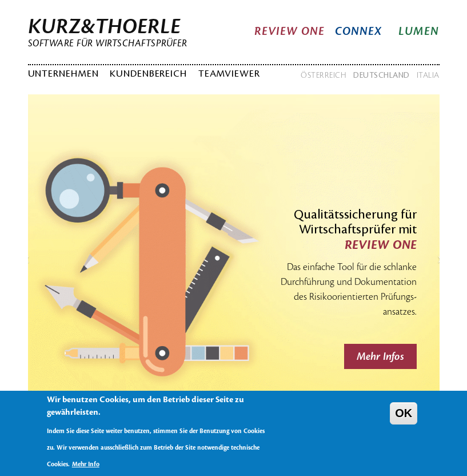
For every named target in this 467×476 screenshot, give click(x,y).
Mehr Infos (380, 356)
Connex (359, 31)
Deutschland (382, 75)
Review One (290, 31)
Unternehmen (63, 74)
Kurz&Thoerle (104, 27)
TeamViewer (229, 74)
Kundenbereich (148, 74)
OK (404, 419)
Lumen (419, 31)
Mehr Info (86, 471)
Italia (428, 75)
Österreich (324, 75)
